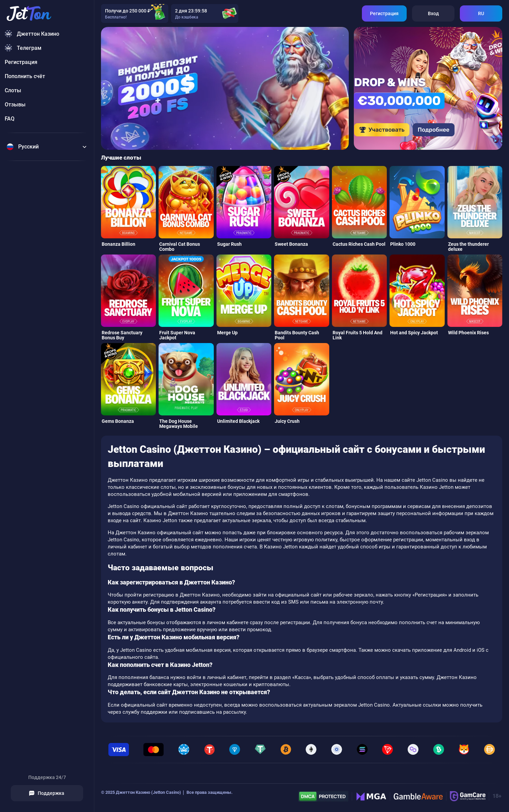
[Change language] (47, 147)
